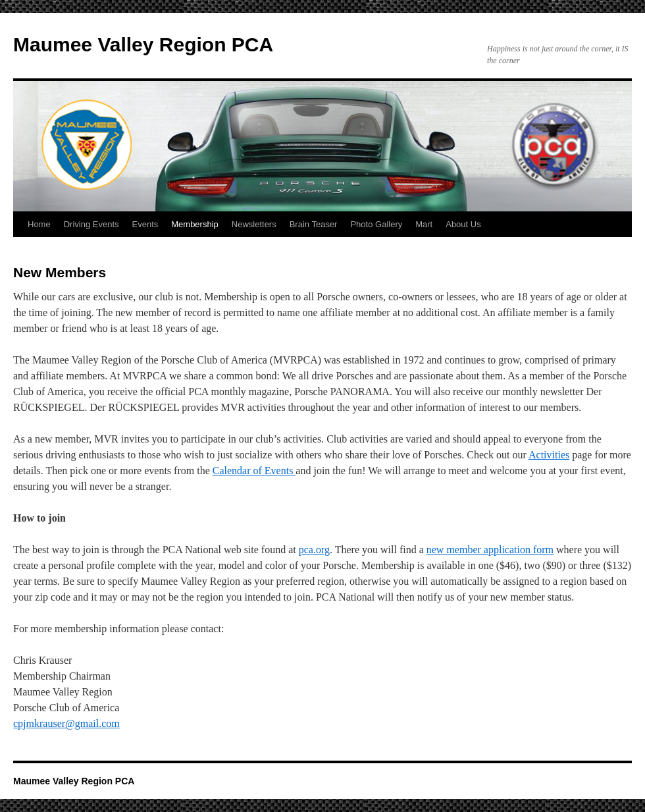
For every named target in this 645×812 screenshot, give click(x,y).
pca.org (314, 550)
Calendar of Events (254, 471)
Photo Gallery (376, 224)
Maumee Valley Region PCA (143, 44)
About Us (463, 224)
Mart (424, 224)
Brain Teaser (314, 224)
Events (145, 224)
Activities (549, 455)
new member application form (490, 550)
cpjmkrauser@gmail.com (66, 723)
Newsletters (254, 224)
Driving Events (91, 224)
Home (39, 224)
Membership (195, 224)
